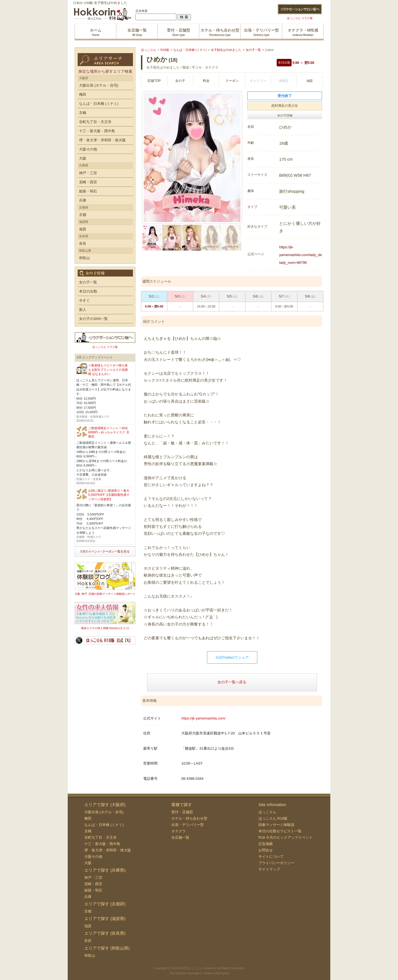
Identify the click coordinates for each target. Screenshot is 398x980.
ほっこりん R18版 (273, 818)
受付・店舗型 (182, 812)
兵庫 (83, 200)
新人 (83, 310)
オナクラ (179, 831)
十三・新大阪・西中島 (97, 131)
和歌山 (84, 258)
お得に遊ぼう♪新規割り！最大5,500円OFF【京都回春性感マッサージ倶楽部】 (109, 495)
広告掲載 (266, 844)
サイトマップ (269, 869)
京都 (83, 215)
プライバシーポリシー (276, 863)
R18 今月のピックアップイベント (286, 837)
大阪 (83, 158)
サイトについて (271, 857)
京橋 (83, 113)
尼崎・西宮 (88, 182)
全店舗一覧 (180, 837)
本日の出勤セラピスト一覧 (280, 831)
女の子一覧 (88, 282)
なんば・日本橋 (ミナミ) (99, 104)
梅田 (83, 94)
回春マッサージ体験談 (276, 825)
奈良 (83, 243)
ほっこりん (267, 812)
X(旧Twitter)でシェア (232, 657)
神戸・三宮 (88, 173)
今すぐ (84, 300)
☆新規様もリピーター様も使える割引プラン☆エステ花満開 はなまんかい (108, 370)
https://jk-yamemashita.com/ (203, 718)
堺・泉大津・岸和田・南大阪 (102, 140)
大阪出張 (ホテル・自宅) (99, 85)
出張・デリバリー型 (188, 825)
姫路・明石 (88, 191)
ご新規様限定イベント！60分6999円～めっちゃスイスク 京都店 (109, 432)
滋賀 (83, 229)
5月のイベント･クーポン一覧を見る (105, 551)
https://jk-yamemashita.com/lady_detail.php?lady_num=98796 (307, 255)
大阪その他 (88, 149)
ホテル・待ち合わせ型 (189, 818)
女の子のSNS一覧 (93, 319)
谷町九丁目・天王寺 (95, 122)
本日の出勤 (88, 291)
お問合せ (266, 850)
